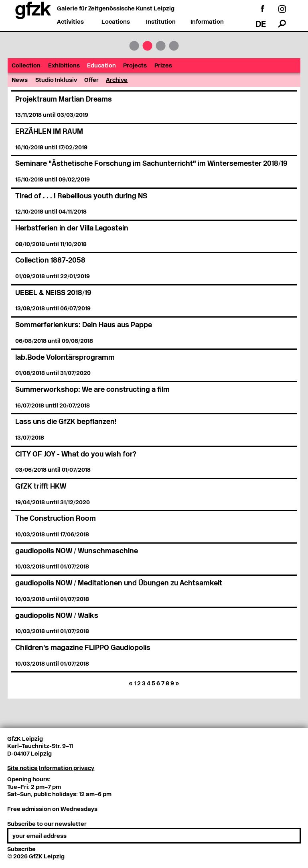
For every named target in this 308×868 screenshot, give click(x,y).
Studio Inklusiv (56, 80)
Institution (161, 22)
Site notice (22, 768)
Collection (26, 66)
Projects (135, 66)
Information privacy (67, 768)
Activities (70, 22)
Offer (91, 80)
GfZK (134, 46)
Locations (116, 22)
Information (207, 22)
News (20, 80)
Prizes (163, 66)
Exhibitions (64, 66)
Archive (117, 80)
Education (101, 66)
